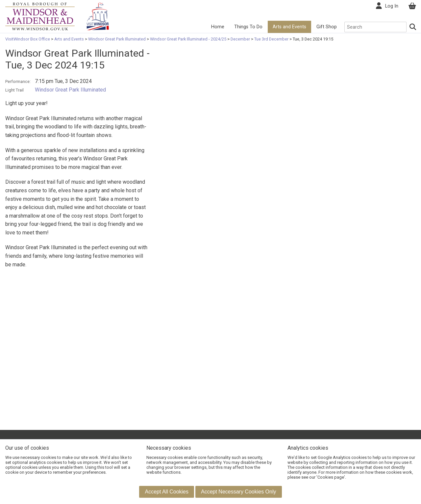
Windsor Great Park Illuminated (117, 39)
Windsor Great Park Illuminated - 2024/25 (188, 39)
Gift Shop (327, 27)
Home (218, 27)
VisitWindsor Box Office (28, 39)
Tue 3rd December (271, 39)
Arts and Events (289, 27)
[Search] (413, 27)
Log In (392, 6)
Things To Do (248, 27)
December (240, 39)
